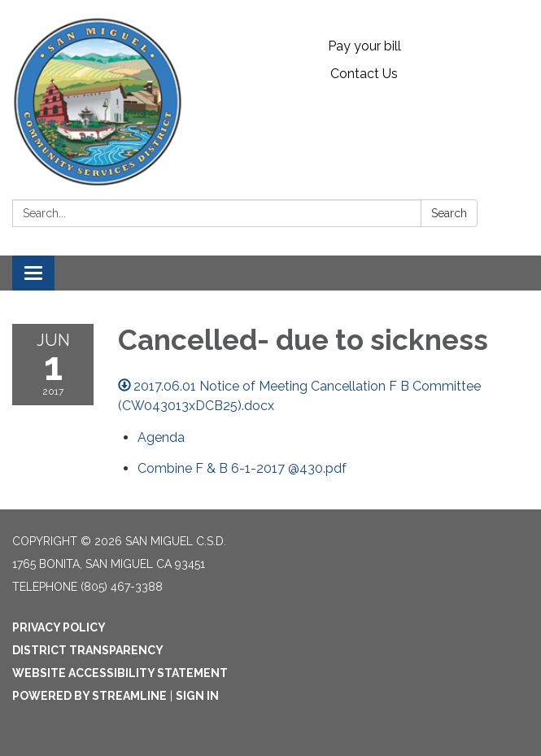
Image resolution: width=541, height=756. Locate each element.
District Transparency (88, 650)
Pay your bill (364, 46)
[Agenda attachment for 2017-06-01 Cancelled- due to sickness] (161, 437)
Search (449, 213)
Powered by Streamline (89, 696)
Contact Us (364, 74)
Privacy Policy (59, 627)
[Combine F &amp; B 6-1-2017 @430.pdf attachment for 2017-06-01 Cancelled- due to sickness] (242, 468)
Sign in (197, 696)
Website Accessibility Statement (120, 673)
